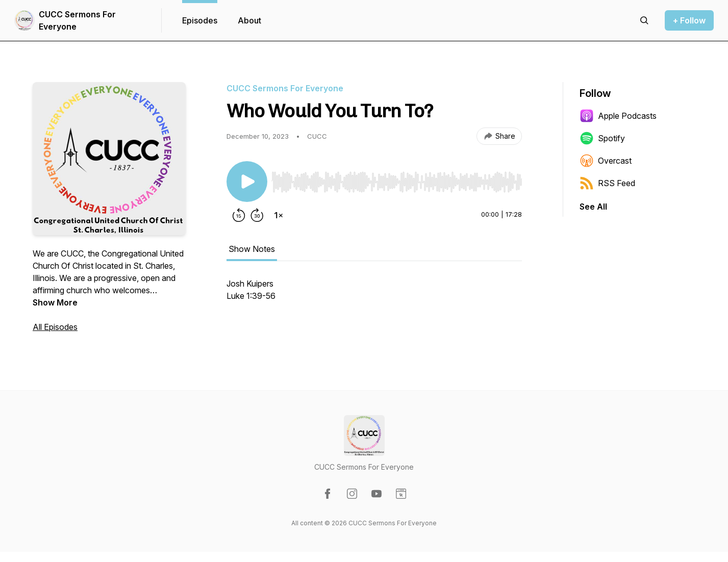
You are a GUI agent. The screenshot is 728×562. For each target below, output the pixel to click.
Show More (55, 302)
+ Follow (689, 20)
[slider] (397, 182)
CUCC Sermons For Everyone (77, 20)
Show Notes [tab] (252, 249)
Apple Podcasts (618, 116)
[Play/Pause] (247, 182)
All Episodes (55, 327)
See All (593, 207)
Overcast (606, 161)
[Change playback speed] (279, 215)
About (249, 20)
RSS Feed (607, 183)
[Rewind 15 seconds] (239, 215)
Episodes (200, 20)
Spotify (602, 138)
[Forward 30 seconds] (257, 215)
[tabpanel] (374, 295)
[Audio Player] (397, 179)
